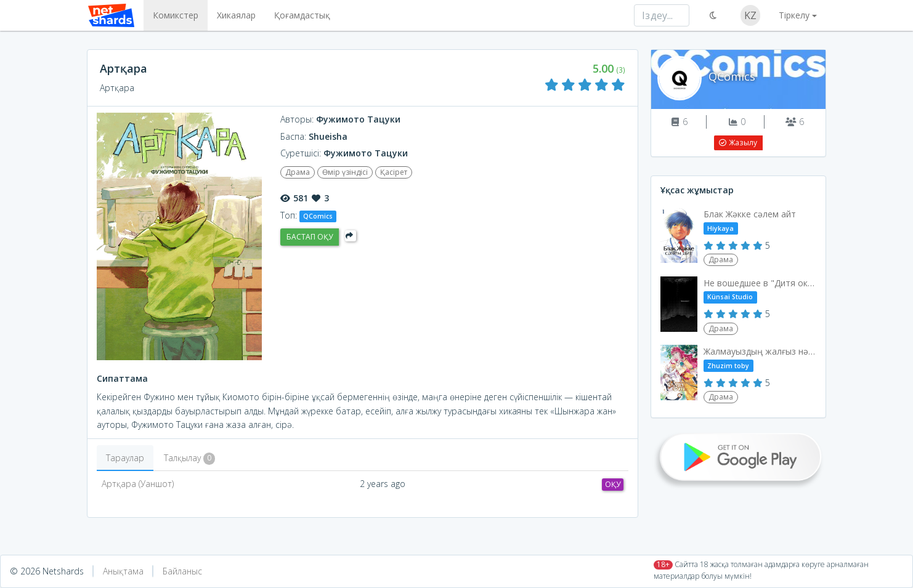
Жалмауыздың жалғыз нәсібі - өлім (761, 351)
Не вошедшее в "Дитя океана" (761, 283)
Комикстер (174, 15)
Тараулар (125, 458)
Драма (298, 172)
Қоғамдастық (301, 15)
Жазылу (737, 143)
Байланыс (182, 571)
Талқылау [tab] (189, 458)
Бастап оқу (310, 237)
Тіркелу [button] (794, 15)
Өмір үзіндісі (345, 172)
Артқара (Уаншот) (138, 484)
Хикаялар (235, 15)
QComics (732, 76)
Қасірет (394, 172)
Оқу (613, 484)
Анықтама (123, 571)
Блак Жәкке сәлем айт (750, 214)
